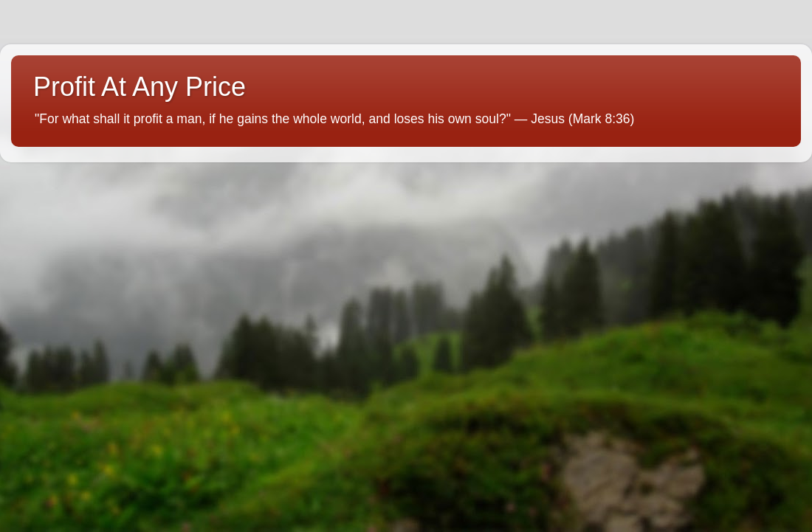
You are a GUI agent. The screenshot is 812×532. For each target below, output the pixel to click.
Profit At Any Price (140, 87)
